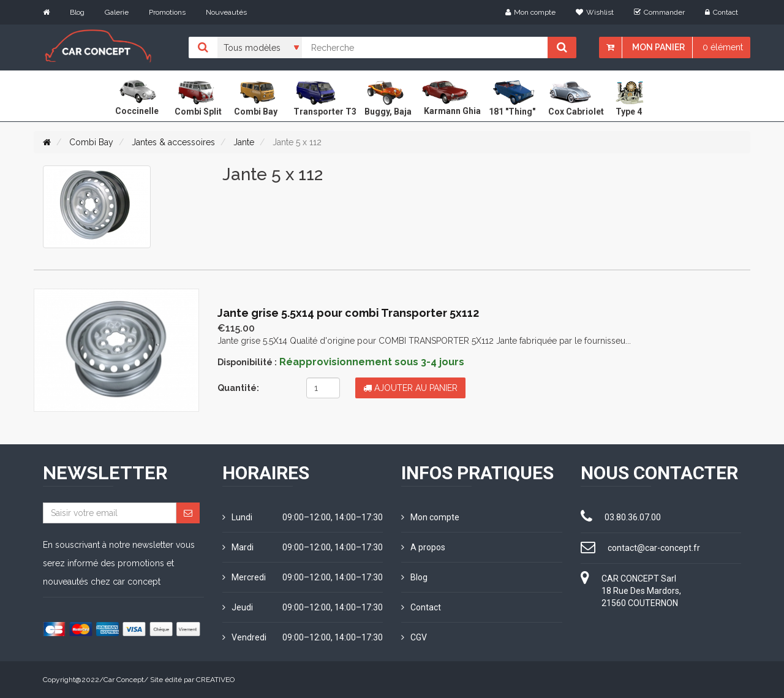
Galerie (117, 12)
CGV (414, 637)
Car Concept (124, 680)
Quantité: (238, 388)
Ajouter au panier (410, 388)
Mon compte (530, 12)
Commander (659, 12)
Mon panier (658, 47)
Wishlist (595, 12)
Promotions (167, 12)
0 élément (723, 47)
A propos (423, 547)
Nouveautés (226, 12)
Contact (722, 12)
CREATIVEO (215, 680)
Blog (77, 12)
